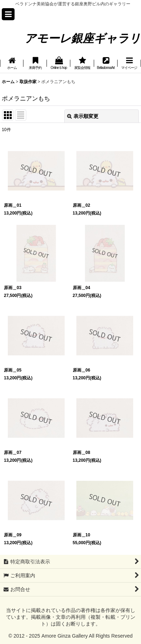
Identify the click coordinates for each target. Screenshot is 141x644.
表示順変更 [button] (83, 116)
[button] (8, 14)
